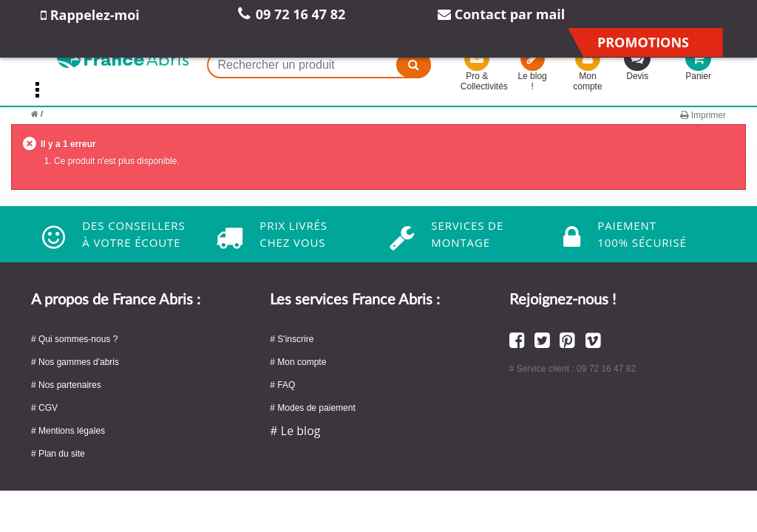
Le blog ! (533, 72)
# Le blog (295, 431)
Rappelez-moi (90, 15)
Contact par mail (501, 14)
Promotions (643, 42)
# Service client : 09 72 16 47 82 (573, 369)
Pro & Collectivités (477, 72)
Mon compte (587, 72)
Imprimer (703, 115)
